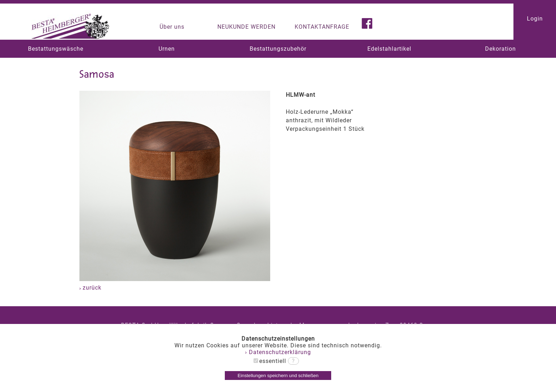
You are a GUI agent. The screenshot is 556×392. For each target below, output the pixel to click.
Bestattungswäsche (56, 49)
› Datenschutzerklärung (278, 352)
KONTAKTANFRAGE (322, 27)
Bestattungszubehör (278, 49)
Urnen (167, 49)
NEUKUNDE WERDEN (246, 27)
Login (535, 19)
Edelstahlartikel (389, 49)
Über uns (172, 27)
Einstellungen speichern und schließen (278, 376)
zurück (90, 288)
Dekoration (501, 49)
